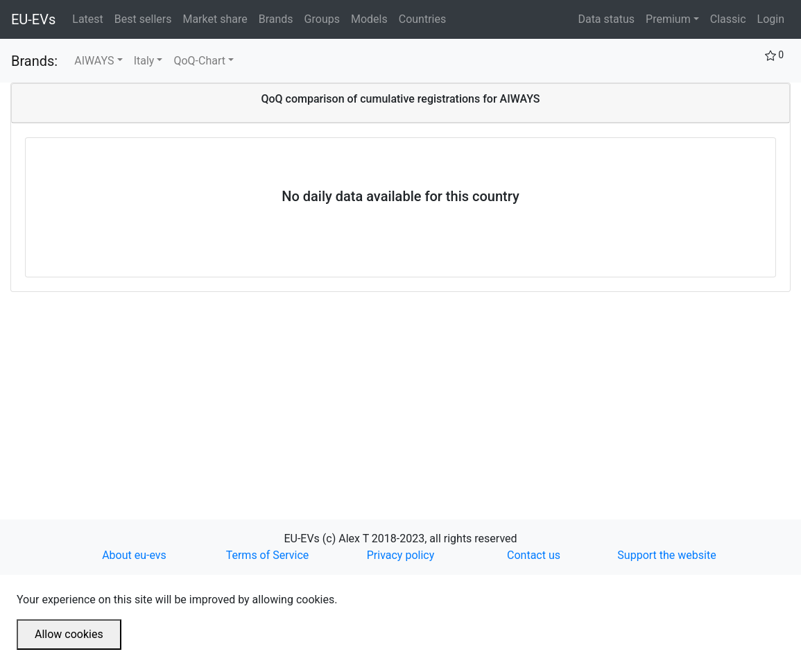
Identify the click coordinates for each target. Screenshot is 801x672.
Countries (422, 19)
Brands (279, 18)
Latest (91, 18)
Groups (325, 18)
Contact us (534, 555)
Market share (217, 18)
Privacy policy (401, 555)
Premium (668, 19)
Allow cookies (69, 634)
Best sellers (146, 18)
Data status (606, 19)
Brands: (34, 61)
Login (771, 19)
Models (372, 18)
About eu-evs (134, 555)
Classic (728, 19)
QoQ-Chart (199, 61)
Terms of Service (268, 555)
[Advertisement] (400, 389)
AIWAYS (94, 61)
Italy (144, 61)
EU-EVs (33, 19)
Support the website (666, 555)
